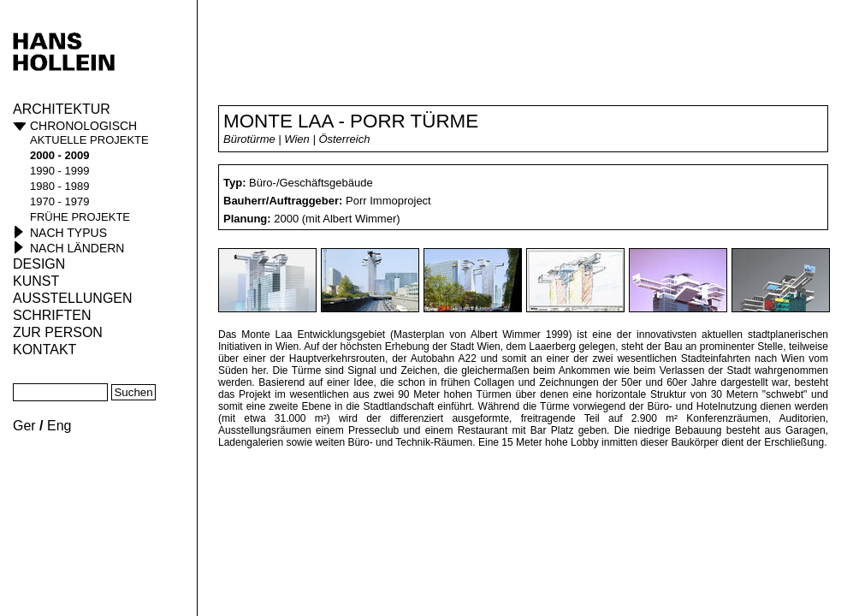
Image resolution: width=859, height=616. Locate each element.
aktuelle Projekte (89, 140)
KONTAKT (44, 349)
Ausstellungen (73, 298)
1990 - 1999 (59, 171)
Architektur (62, 109)
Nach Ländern (77, 248)
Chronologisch (83, 126)
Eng (59, 426)
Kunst (36, 281)
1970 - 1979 (59, 201)
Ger (24, 426)
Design (39, 264)
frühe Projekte (80, 217)
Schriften (52, 315)
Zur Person (58, 332)
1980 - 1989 (59, 186)
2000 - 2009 (59, 155)
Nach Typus (68, 233)
